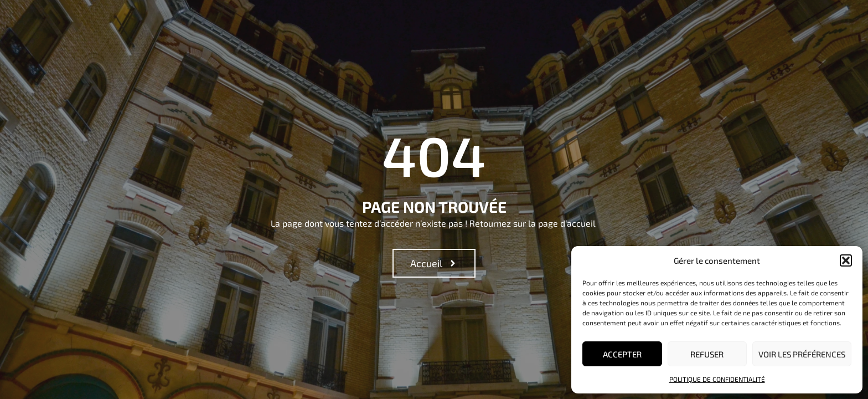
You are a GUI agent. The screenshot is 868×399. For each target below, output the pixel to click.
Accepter (622, 354)
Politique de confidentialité (717, 379)
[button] (846, 260)
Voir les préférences (802, 354)
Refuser (707, 354)
